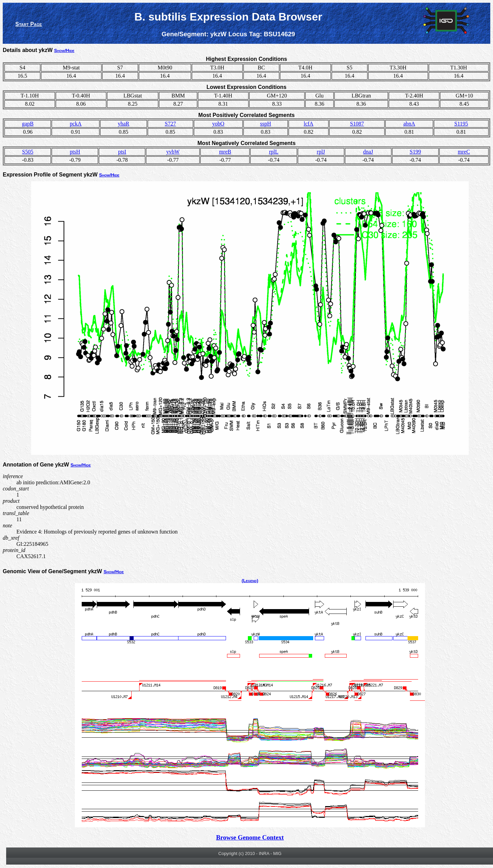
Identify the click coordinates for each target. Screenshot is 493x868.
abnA (409, 124)
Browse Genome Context (250, 837)
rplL (274, 152)
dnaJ (368, 152)
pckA (76, 124)
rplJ (321, 152)
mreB (225, 152)
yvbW (173, 152)
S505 (28, 152)
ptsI (122, 152)
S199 (415, 152)
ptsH (75, 152)
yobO (218, 124)
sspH (266, 124)
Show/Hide (64, 50)
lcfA (308, 124)
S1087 (357, 124)
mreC (464, 152)
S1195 (461, 124)
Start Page (29, 24)
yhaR (123, 124)
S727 (170, 124)
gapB (28, 124)
